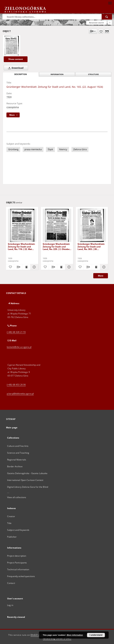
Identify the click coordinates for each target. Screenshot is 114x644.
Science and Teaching (18, 453)
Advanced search (96, 23)
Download (15, 68)
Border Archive (15, 466)
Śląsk (50, 149)
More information (75, 635)
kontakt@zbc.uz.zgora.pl (19, 347)
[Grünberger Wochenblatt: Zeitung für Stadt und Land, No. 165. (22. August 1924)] (12, 46)
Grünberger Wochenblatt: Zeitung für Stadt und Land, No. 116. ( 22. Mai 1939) (21, 246)
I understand (96, 635)
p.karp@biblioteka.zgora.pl (20, 394)
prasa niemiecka (33, 149)
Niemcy (63, 149)
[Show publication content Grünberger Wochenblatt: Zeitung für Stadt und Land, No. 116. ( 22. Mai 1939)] (26, 267)
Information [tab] (57, 74)
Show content (16, 59)
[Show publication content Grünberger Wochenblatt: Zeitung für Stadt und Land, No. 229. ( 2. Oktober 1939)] (61, 267)
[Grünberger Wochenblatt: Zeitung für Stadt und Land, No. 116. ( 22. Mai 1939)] (22, 225)
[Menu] (110, 3)
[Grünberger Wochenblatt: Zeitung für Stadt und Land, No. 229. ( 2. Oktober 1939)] (57, 225)
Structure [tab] (93, 74)
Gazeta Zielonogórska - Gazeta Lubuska (27, 473)
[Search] (107, 17)
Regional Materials (17, 460)
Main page (12, 428)
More (101, 276)
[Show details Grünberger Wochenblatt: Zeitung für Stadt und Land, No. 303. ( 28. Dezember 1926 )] (103, 267)
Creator (11, 516)
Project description (17, 556)
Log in (10, 605)
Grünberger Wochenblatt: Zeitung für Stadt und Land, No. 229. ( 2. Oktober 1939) (57, 246)
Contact (11, 583)
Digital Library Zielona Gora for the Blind (28, 487)
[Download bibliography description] (18, 267)
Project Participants (17, 563)
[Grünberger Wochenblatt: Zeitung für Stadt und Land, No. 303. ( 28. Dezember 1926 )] (92, 225)
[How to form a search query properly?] (110, 23)
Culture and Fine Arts (18, 446)
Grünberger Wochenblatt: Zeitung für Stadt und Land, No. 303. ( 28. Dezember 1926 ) (91, 246)
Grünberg (13, 149)
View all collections (17, 497)
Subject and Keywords (18, 530)
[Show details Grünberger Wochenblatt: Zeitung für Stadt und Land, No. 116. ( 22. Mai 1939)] (34, 267)
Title (9, 523)
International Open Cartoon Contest (25, 480)
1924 (9, 97)
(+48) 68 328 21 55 (16, 332)
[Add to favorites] (101, 31)
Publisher (12, 537)
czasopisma (13, 107)
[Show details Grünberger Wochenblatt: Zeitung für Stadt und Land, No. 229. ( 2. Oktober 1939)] (69, 267)
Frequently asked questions (21, 576)
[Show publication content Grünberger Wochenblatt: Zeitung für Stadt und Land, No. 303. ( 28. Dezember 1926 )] (96, 267)
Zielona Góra (80, 149)
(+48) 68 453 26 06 (16, 385)
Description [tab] (21, 74)
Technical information (18, 569)
